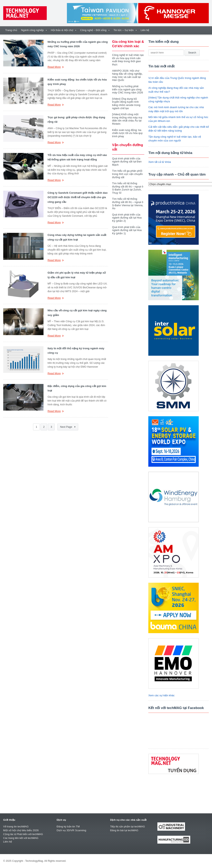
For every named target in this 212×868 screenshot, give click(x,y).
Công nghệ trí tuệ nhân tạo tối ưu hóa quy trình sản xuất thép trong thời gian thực (128, 60)
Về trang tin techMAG (16, 827)
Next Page (68, 427)
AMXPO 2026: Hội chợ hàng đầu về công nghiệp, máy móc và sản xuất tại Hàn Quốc (127, 75)
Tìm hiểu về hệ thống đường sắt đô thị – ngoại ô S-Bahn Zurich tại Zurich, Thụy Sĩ (127, 185)
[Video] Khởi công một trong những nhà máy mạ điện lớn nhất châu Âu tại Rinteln (127, 116)
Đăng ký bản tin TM (68, 827)
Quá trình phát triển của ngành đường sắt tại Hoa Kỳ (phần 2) (127, 214)
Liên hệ (145, 30)
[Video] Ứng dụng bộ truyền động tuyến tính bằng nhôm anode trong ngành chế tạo (128, 102)
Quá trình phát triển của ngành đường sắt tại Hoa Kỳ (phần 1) (127, 227)
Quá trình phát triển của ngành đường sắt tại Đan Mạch (127, 158)
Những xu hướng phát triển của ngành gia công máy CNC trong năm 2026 (128, 89)
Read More (56, 67)
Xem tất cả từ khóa (159, 162)
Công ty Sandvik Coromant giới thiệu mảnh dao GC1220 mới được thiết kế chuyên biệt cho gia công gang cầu (77, 197)
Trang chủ (11, 30)
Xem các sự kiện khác (161, 695)
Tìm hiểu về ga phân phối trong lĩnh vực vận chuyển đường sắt (127, 171)
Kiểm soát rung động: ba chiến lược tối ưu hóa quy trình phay (127, 130)
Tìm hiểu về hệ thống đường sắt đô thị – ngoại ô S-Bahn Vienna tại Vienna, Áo (127, 201)
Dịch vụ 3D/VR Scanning (71, 830)
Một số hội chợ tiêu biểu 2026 (21, 830)
